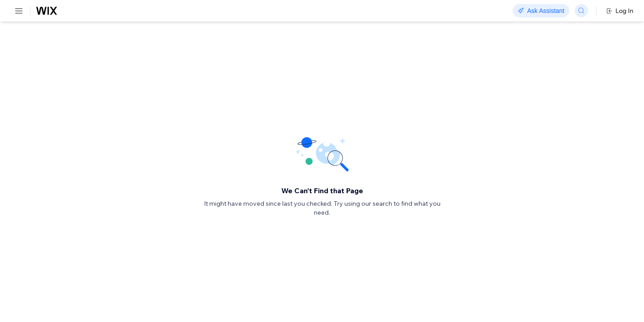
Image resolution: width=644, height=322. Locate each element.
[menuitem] (62, 43)
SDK (91, 52)
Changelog (309, 11)
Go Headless (193, 11)
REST (33, 52)
